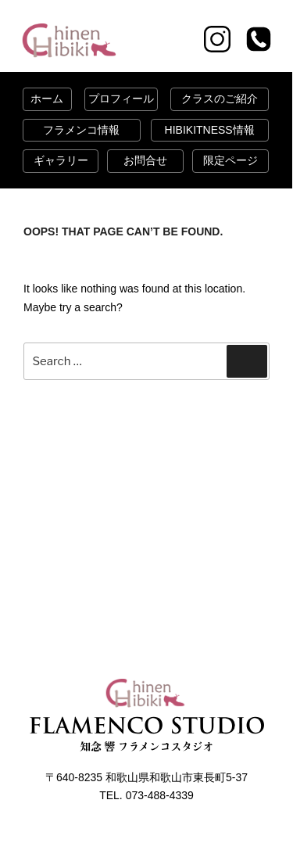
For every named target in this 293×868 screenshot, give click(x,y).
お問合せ (145, 160)
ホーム (47, 99)
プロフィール (121, 99)
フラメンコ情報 (81, 130)
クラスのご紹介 (220, 99)
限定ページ (230, 160)
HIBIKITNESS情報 (210, 130)
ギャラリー (61, 160)
